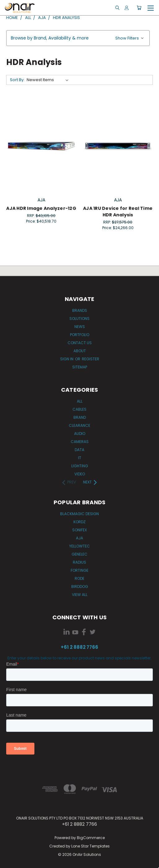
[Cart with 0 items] (139, 8)
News (80, 327)
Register (91, 359)
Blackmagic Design (79, 514)
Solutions (79, 319)
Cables (79, 409)
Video (80, 474)
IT (80, 458)
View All (80, 595)
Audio (80, 434)
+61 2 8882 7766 (79, 647)
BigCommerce (91, 838)
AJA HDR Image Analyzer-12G (41, 208)
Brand (80, 417)
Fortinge (79, 570)
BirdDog (80, 586)
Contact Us (80, 343)
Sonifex (79, 530)
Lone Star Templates (91, 846)
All (80, 401)
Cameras (80, 442)
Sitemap (80, 367)
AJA (79, 538)
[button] (78, 38)
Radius (79, 562)
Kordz (79, 522)
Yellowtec (79, 546)
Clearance (79, 425)
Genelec (79, 554)
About (80, 351)
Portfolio (80, 335)
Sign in (67, 359)
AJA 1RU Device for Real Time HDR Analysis (118, 212)
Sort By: (17, 80)
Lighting (80, 466)
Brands (80, 310)
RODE (79, 578)
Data (79, 450)
